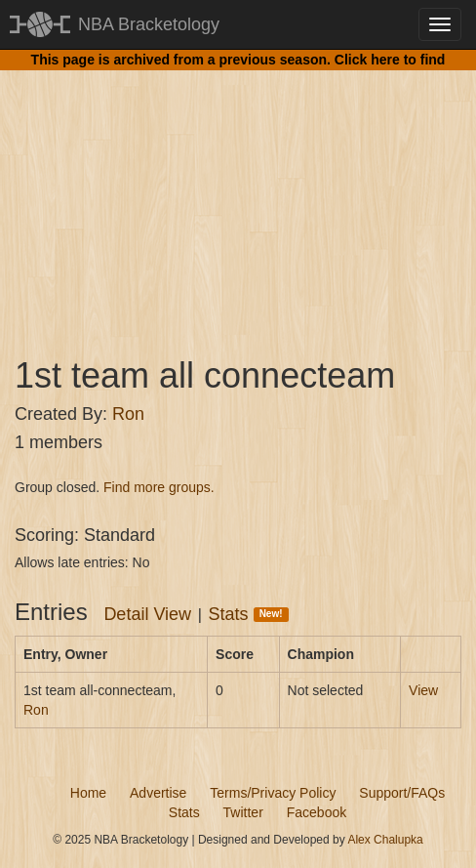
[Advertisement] (238, 195)
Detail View (147, 614)
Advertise (158, 793)
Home (88, 793)
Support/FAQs (402, 793)
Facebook (317, 812)
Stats (249, 614)
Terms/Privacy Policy (273, 793)
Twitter (243, 812)
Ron (128, 414)
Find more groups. (159, 487)
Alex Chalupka (385, 840)
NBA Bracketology (149, 24)
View (423, 690)
